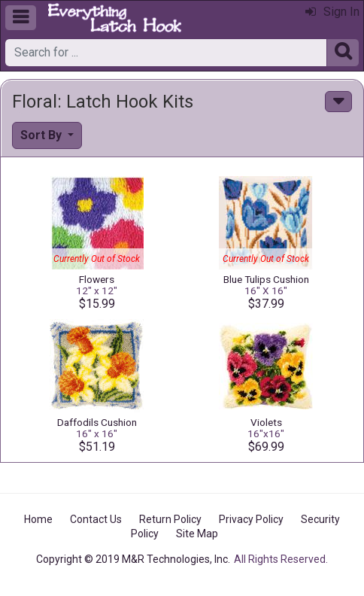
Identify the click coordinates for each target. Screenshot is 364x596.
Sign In (332, 12)
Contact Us (96, 519)
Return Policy (170, 519)
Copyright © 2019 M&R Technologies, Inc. (133, 559)
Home (38, 519)
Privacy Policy (251, 519)
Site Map (197, 534)
